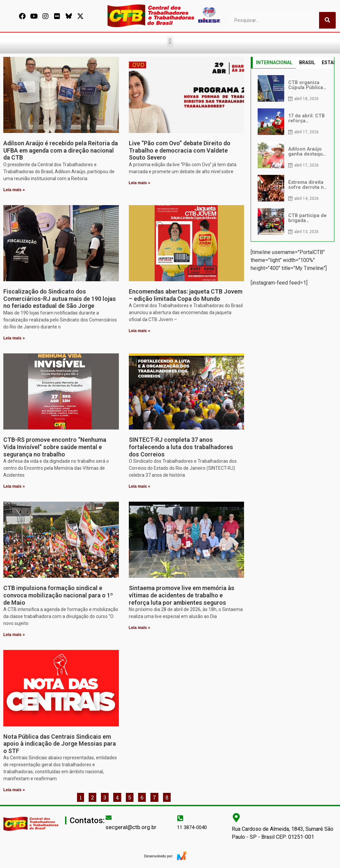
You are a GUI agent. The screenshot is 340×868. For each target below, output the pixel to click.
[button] (170, 41)
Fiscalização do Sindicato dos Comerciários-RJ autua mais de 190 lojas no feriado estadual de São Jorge (60, 299)
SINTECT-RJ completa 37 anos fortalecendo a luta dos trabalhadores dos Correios (181, 447)
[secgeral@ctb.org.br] (109, 817)
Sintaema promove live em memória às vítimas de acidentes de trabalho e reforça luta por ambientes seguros (182, 595)
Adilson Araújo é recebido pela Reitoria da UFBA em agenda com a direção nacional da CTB (61, 150)
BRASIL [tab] (307, 62)
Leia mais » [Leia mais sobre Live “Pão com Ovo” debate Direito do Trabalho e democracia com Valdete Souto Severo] (140, 183)
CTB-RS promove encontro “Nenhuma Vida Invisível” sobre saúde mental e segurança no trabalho (55, 447)
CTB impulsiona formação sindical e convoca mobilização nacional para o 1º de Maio (58, 595)
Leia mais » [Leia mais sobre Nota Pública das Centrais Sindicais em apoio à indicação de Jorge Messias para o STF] (14, 790)
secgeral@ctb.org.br (131, 827)
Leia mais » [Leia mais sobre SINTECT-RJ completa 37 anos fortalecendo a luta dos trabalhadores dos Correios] (140, 486)
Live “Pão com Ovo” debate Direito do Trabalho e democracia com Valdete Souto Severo (180, 150)
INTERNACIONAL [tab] (274, 62)
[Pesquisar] (327, 20)
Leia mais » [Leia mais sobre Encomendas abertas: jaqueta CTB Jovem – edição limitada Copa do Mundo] (140, 331)
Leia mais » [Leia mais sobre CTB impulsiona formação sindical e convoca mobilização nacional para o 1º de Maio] (14, 635)
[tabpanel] (293, 155)
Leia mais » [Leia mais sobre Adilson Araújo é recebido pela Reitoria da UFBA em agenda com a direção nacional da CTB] (14, 190)
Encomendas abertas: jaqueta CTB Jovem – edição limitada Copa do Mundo (186, 295)
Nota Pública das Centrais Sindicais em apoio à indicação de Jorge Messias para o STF (60, 744)
